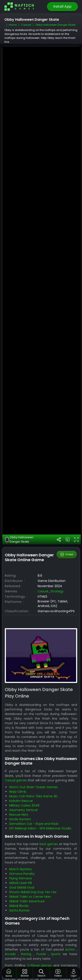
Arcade (10, 930)
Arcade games (56, 946)
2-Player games (39, 941)
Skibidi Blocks (19, 882)
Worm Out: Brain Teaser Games (33, 763)
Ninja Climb (18, 767)
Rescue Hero (19, 790)
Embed (67, 530)
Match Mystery (21, 845)
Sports (56, 930)
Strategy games (17, 950)
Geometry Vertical (23, 786)
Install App (62, 6)
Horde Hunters (20, 795)
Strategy (57, 567)
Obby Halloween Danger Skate (19, 515)
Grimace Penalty (22, 849)
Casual (43, 567)
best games (49, 820)
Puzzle (41, 930)
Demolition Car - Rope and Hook (34, 799)
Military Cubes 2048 (24, 781)
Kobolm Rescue (21, 776)
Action (70, 925)
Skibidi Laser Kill (20, 859)
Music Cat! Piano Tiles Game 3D (33, 772)
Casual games (16, 756)
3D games (13, 946)
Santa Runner (19, 886)
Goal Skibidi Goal (22, 863)
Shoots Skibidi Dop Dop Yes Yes (33, 868)
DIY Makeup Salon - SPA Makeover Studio (40, 804)
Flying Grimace (21, 854)
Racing (26, 930)
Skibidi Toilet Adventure (27, 877)
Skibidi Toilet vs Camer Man (30, 872)
